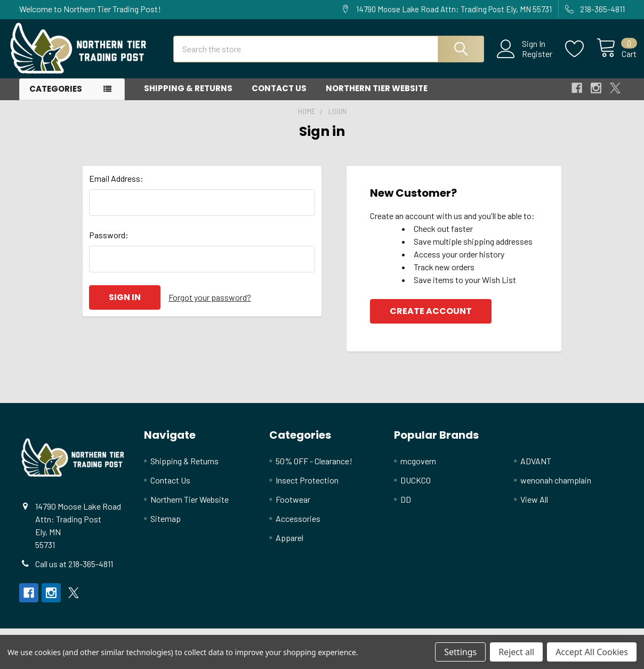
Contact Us (279, 97)
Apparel (289, 547)
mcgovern (418, 470)
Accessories (298, 527)
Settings (460, 652)
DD (406, 508)
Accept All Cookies (592, 652)
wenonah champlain (556, 489)
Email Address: (116, 187)
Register (525, 59)
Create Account (431, 320)
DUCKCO (416, 489)
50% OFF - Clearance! (314, 470)
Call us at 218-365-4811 (74, 573)
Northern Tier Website (377, 97)
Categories (56, 98)
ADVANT (536, 470)
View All (534, 508)
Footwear (293, 508)
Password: (109, 244)
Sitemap (166, 527)
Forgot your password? (210, 306)
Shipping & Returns (188, 97)
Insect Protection (307, 489)
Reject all (516, 652)
